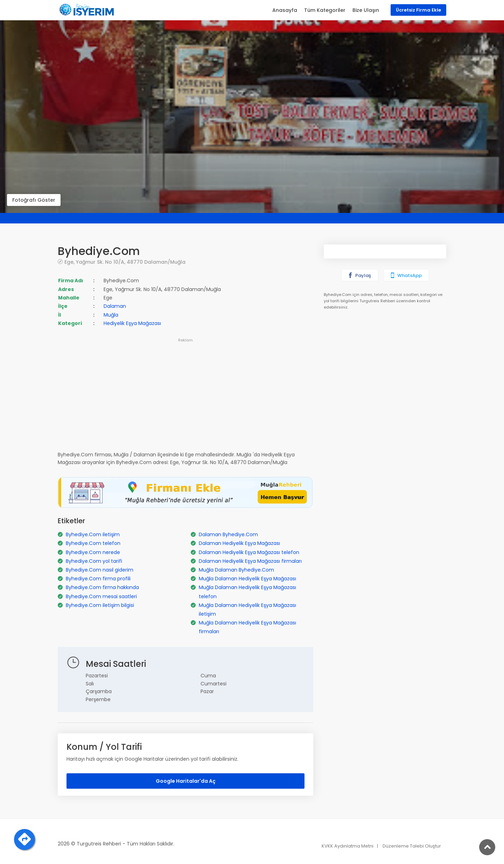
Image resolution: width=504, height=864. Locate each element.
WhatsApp (406, 275)
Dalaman (115, 306)
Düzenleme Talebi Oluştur (412, 846)
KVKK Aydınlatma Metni (348, 846)
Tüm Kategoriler (325, 10)
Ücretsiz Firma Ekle (418, 10)
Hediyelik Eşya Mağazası (132, 323)
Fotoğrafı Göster (34, 200)
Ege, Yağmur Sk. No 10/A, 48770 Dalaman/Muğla (125, 262)
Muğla (111, 315)
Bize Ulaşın (366, 10)
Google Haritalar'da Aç (186, 781)
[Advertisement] (185, 393)
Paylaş (359, 275)
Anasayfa (285, 10)
